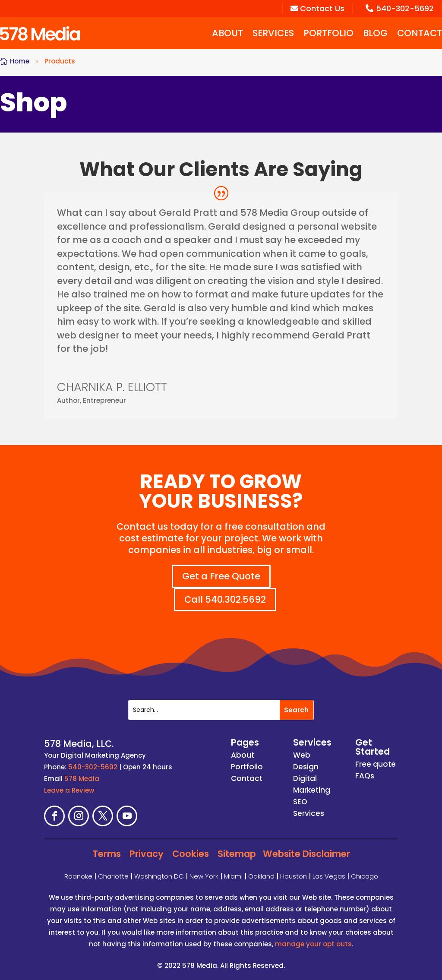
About (227, 33)
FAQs (365, 776)
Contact (420, 33)
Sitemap (237, 854)
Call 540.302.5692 (226, 599)
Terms (107, 854)
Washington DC (159, 876)
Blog (375, 33)
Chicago (365, 876)
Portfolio (328, 33)
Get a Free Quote (221, 576)
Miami (233, 876)
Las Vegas (329, 876)
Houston (294, 876)
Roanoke (78, 876)
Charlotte (113, 876)
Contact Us (317, 8)
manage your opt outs (313, 944)
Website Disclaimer (306, 854)
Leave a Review (69, 790)
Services (273, 33)
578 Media (82, 779)
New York (204, 876)
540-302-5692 (400, 8)
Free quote (376, 764)
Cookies (191, 854)
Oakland (261, 876)
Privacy (147, 854)
